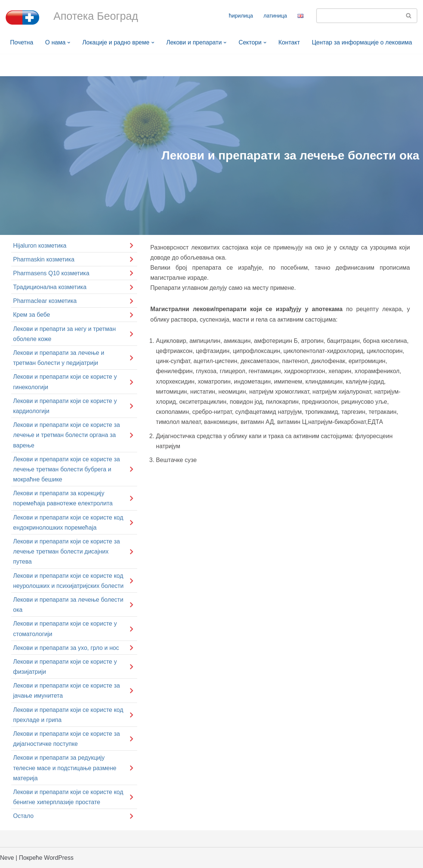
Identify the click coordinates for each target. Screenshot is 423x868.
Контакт (289, 42)
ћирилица (241, 16)
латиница (275, 16)
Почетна (22, 42)
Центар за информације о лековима (362, 42)
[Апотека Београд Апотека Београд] (22, 18)
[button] (69, 43)
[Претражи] (358, 16)
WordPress (59, 858)
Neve (7, 858)
